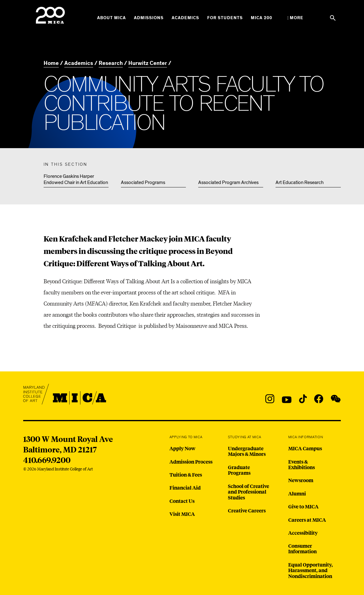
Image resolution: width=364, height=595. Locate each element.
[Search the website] (333, 18)
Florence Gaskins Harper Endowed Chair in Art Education (76, 179)
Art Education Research (300, 182)
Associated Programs (143, 182)
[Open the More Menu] (295, 18)
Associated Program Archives (228, 182)
